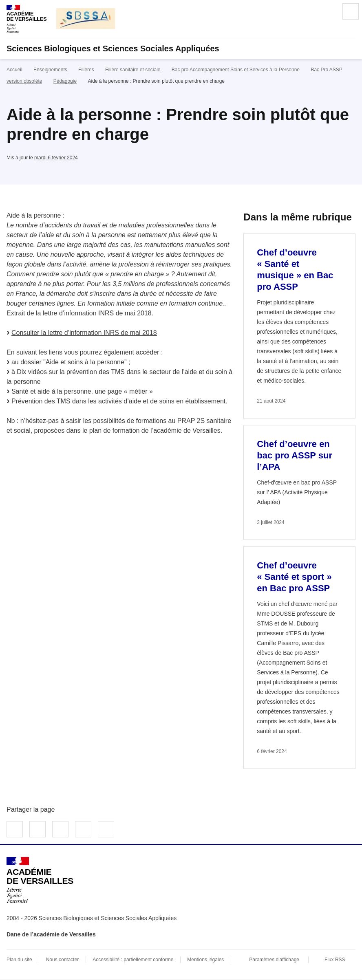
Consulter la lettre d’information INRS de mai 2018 (84, 333)
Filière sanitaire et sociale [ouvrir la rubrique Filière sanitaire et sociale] (133, 70)
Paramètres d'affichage (274, 960)
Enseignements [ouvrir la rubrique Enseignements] (50, 70)
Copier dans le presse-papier (106, 829)
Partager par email (83, 829)
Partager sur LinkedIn (60, 829)
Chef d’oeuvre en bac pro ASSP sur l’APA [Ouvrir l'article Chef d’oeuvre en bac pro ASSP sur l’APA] (295, 455)
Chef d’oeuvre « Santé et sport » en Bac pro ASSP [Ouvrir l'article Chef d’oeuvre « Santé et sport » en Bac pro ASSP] (294, 577)
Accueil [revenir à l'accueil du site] (14, 70)
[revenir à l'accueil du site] (181, 48)
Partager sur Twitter (38, 829)
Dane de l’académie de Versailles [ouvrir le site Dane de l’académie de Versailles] (51, 934)
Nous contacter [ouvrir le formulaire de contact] (63, 960)
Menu (351, 11)
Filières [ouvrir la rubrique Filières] (86, 70)
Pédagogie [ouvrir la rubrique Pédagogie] (65, 81)
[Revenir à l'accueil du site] (40, 880)
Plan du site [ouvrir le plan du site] (19, 960)
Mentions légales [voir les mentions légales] (205, 960)
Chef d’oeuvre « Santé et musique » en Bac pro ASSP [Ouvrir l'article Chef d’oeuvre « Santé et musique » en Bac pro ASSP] (295, 270)
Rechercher (328, 11)
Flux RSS (335, 960)
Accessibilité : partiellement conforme (133, 960)
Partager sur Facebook (15, 829)
